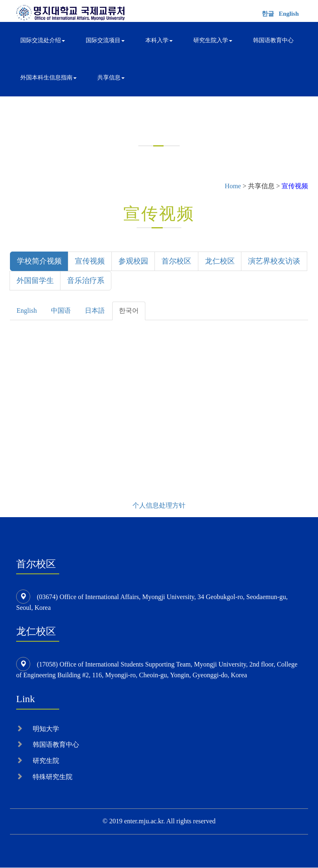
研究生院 (46, 761)
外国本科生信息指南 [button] (48, 78)
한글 (268, 14)
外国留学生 (101, 281)
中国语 (61, 311)
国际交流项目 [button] (105, 40)
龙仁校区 (221, 261)
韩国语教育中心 (273, 40)
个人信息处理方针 (159, 506)
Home (233, 186)
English (289, 14)
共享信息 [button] (111, 78)
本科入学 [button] (159, 40)
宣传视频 (90, 261)
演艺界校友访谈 (43, 281)
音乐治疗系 (152, 281)
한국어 (129, 311)
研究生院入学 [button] (213, 40)
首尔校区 (177, 261)
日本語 (95, 311)
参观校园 (134, 261)
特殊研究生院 (53, 778)
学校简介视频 (39, 261)
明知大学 (46, 729)
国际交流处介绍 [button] (43, 40)
